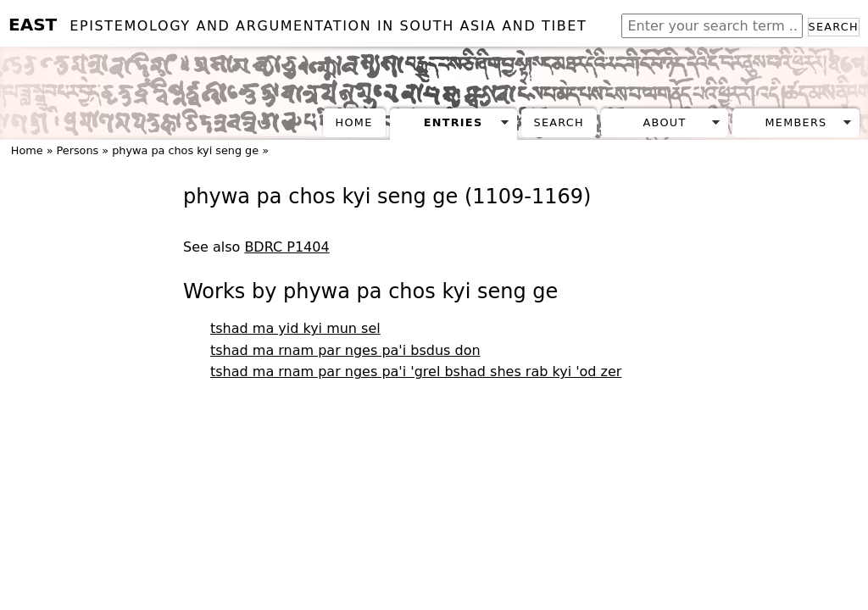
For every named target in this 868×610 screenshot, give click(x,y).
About (665, 122)
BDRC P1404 (287, 247)
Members (796, 122)
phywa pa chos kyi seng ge (185, 150)
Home (354, 122)
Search (834, 27)
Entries (453, 122)
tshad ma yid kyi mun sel (295, 328)
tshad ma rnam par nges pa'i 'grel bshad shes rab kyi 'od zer (416, 372)
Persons (78, 150)
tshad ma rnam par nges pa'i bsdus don (345, 350)
